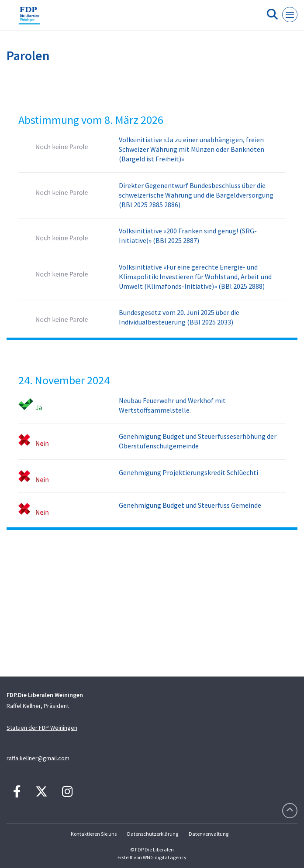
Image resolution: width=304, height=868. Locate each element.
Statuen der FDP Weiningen (42, 728)
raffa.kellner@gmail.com (38, 758)
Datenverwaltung (209, 834)
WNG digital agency (165, 857)
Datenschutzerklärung (153, 834)
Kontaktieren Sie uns (94, 834)
